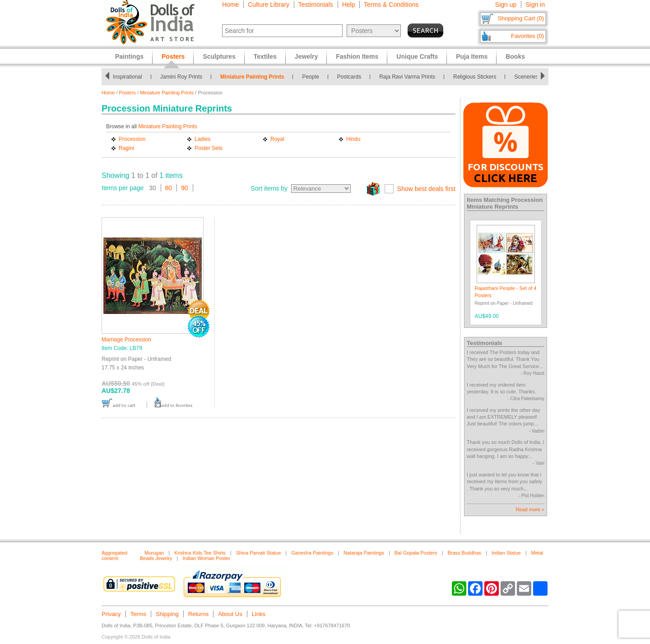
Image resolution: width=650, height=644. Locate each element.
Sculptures (219, 56)
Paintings (129, 56)
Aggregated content (114, 555)
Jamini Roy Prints (181, 77)
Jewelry (306, 56)
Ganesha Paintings (312, 553)
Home (230, 5)
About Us (230, 614)
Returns (199, 614)
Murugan (154, 553)
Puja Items (472, 56)
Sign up (506, 5)
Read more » (530, 509)
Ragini (126, 148)
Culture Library (269, 5)
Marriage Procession (126, 340)
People (310, 77)
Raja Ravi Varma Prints (407, 77)
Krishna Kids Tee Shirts (200, 553)
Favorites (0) (527, 36)
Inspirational (128, 77)
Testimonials (316, 5)
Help (349, 5)
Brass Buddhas (464, 553)
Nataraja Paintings (364, 553)
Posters (128, 93)
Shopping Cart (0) (521, 18)
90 (185, 188)
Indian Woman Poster (206, 558)
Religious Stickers (475, 77)
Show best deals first (426, 189)
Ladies (202, 139)
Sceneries (526, 77)
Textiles (265, 56)
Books (515, 56)
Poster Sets (209, 148)
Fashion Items (357, 56)
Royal (277, 139)
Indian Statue (506, 553)
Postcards (349, 77)
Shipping (167, 614)
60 (169, 188)
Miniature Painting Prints (252, 77)
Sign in (535, 5)
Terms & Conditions (391, 5)
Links (259, 614)
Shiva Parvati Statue (259, 553)
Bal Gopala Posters (416, 553)
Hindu (353, 139)
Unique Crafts (417, 56)
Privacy (111, 614)
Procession (132, 139)
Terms (138, 614)
